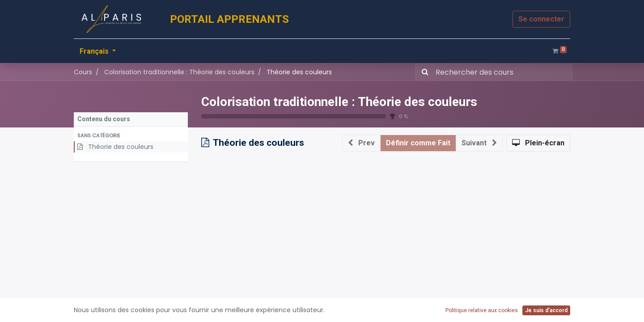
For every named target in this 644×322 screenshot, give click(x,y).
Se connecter (541, 19)
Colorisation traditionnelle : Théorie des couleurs (339, 102)
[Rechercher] (423, 72)
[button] (131, 136)
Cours (83, 72)
